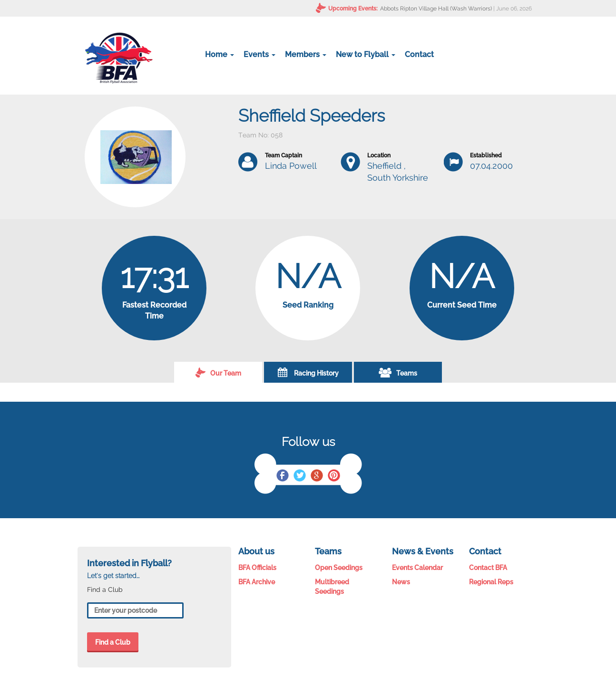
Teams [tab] (398, 372)
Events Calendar (417, 568)
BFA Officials (257, 568)
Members (306, 54)
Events (259, 54)
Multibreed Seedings (332, 587)
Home (220, 54)
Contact (419, 54)
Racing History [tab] (308, 372)
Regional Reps (491, 582)
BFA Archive (257, 582)
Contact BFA (488, 568)
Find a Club (113, 642)
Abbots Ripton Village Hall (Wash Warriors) (436, 9)
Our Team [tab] (218, 372)
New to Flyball (366, 54)
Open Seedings (339, 568)
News (401, 582)
